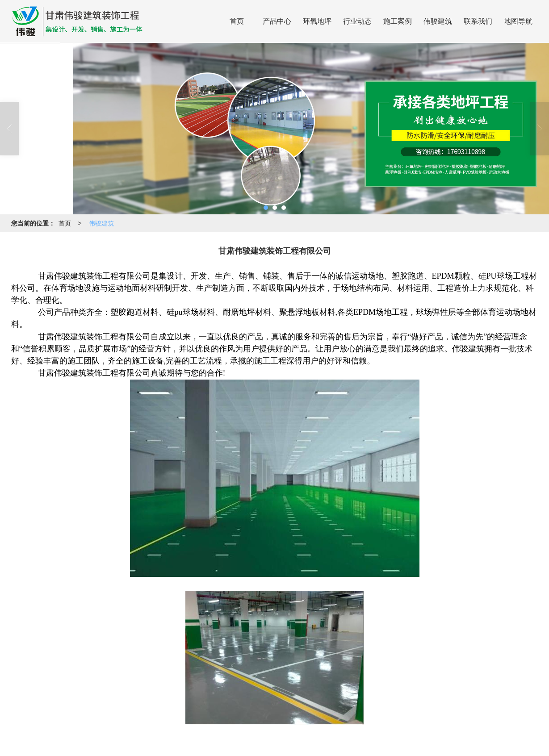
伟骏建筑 (438, 21)
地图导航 (518, 21)
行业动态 (357, 21)
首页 (237, 21)
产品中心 (277, 21)
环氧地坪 (317, 21)
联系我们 (478, 21)
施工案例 (398, 21)
